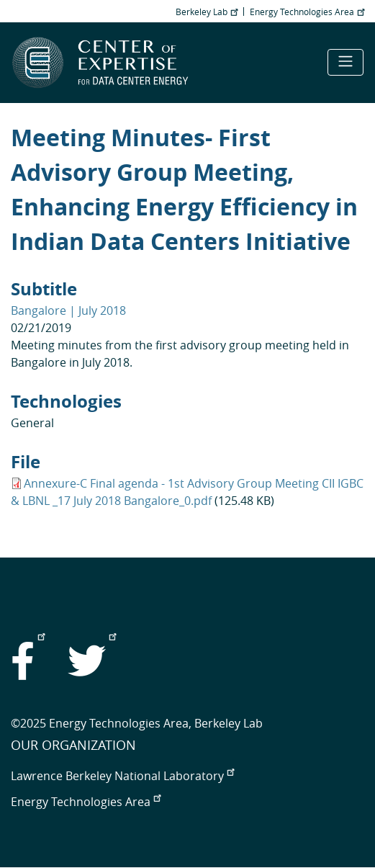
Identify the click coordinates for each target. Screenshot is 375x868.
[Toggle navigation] (345, 62)
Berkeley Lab (207, 12)
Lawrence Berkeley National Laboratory (122, 776)
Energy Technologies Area (307, 12)
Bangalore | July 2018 (68, 310)
